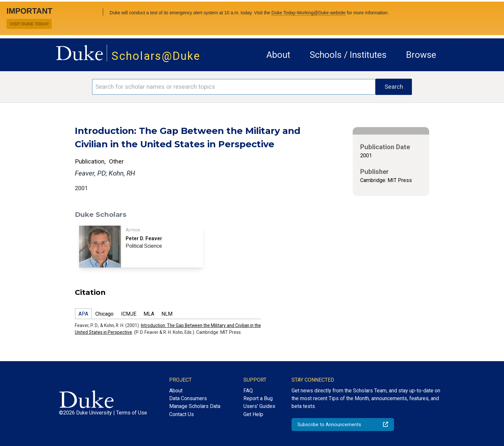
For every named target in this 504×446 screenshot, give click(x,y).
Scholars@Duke (156, 56)
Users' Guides (259, 406)
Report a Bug (258, 398)
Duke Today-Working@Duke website (308, 13)
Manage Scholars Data (195, 406)
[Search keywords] (234, 87)
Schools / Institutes (348, 55)
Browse (421, 55)
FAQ (248, 391)
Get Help (253, 414)
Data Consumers (188, 398)
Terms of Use (132, 413)
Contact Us (182, 414)
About (278, 55)
